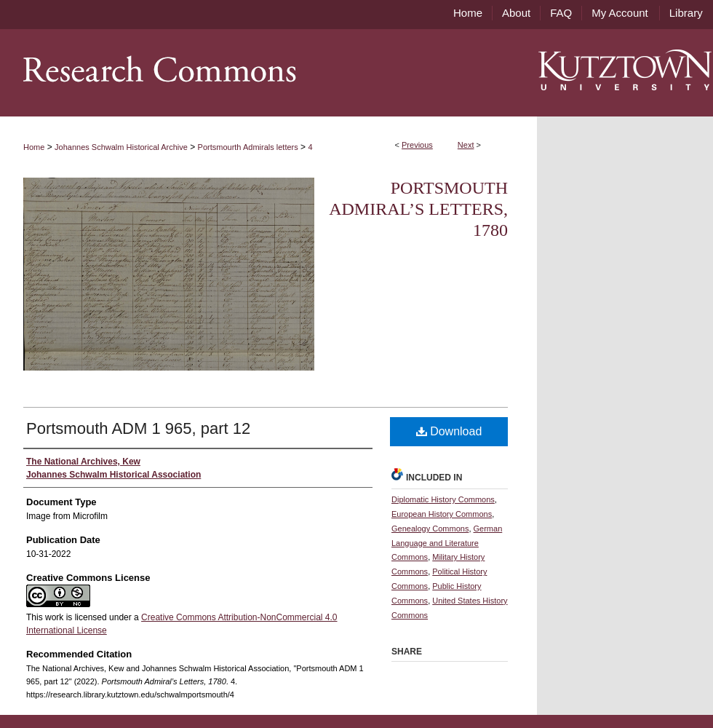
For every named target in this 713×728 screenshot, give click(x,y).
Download (449, 431)
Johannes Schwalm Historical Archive (121, 147)
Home (34, 147)
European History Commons (442, 514)
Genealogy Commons (430, 529)
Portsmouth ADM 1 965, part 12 (138, 428)
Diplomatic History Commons (443, 499)
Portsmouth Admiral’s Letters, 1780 (418, 209)
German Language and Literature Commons (447, 543)
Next (466, 145)
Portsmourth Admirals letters (248, 147)
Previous (417, 145)
